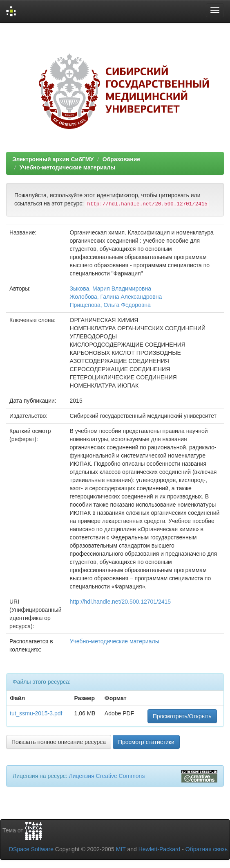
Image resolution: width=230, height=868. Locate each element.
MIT (121, 849)
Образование (121, 159)
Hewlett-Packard (160, 849)
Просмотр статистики (146, 742)
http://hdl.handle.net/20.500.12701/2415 (121, 602)
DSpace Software (31, 849)
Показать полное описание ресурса (59, 742)
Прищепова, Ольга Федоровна (110, 305)
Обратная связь (207, 849)
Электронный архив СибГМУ (53, 159)
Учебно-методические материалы (67, 167)
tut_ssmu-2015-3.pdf (36, 713)
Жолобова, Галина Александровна (116, 297)
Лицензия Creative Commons (107, 776)
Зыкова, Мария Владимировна (111, 289)
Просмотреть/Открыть (182, 716)
